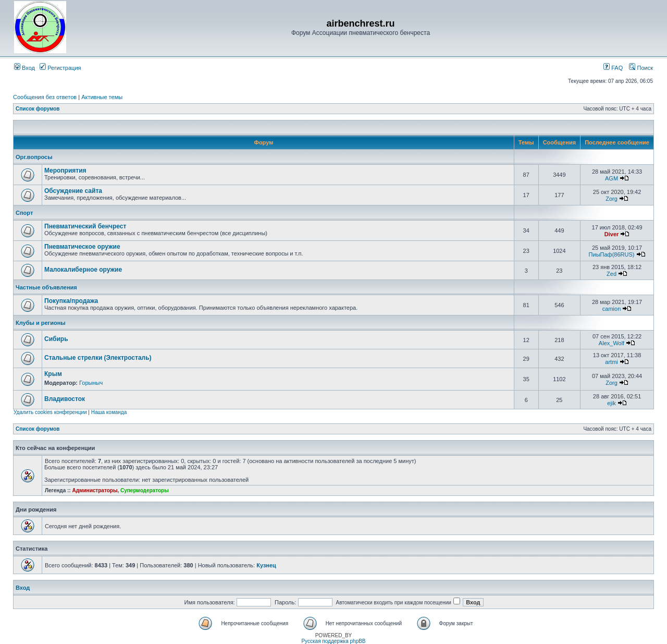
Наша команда (109, 412)
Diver (612, 234)
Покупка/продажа (71, 301)
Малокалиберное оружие (83, 270)
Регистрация (60, 68)
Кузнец (266, 565)
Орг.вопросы (34, 157)
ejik (612, 403)
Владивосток (65, 399)
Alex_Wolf (612, 343)
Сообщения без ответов (45, 97)
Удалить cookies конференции (50, 412)
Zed (612, 274)
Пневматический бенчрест (85, 226)
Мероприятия (65, 171)
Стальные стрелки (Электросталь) (98, 358)
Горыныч (91, 383)
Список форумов (38, 109)
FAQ (613, 68)
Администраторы (95, 490)
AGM (612, 178)
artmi (611, 362)
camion (612, 309)
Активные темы (102, 97)
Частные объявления (46, 287)
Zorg (612, 199)
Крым (53, 374)
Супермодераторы (145, 490)
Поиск (641, 68)
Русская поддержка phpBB (333, 641)
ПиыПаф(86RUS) (612, 254)
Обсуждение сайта (73, 191)
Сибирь (56, 339)
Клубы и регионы (41, 323)
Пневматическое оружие (82, 247)
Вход (24, 68)
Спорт (24, 213)
